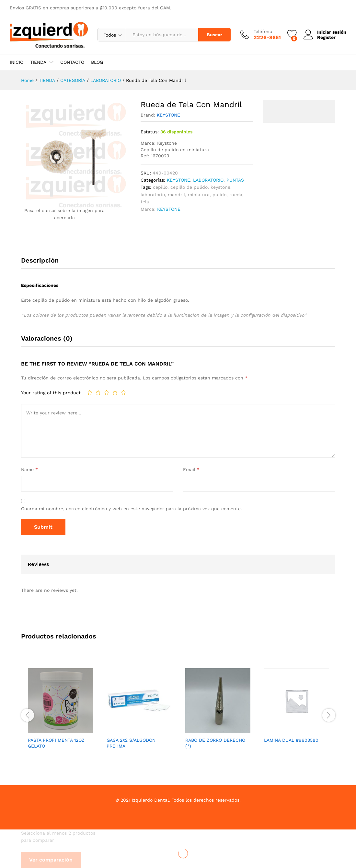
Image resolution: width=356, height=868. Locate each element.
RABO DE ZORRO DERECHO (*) (215, 743)
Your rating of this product (51, 393)
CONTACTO (72, 62)
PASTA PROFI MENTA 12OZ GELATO (56, 743)
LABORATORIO (208, 180)
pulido (219, 195)
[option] (60, 714)
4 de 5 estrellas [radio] (115, 392)
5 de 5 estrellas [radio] (123, 392)
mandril (176, 195)
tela (145, 202)
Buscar (214, 35)
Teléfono (263, 31)
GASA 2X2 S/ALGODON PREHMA (131, 743)
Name (29, 469)
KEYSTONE (168, 115)
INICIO (17, 62)
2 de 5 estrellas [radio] (98, 392)
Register (326, 37)
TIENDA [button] (38, 62)
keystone (220, 187)
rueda (236, 195)
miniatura (199, 195)
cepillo (160, 187)
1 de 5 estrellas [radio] (90, 392)
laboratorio (153, 195)
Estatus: (150, 132)
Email (191, 469)
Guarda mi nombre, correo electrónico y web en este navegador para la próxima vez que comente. (132, 509)
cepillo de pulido (189, 187)
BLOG (97, 62)
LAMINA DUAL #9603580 (291, 740)
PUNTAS (235, 180)
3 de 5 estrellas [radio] (107, 392)
